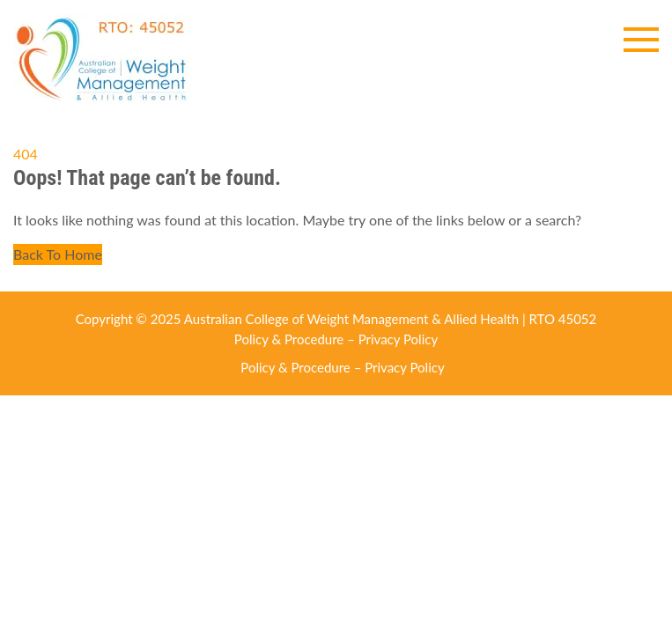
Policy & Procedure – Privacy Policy (336, 339)
